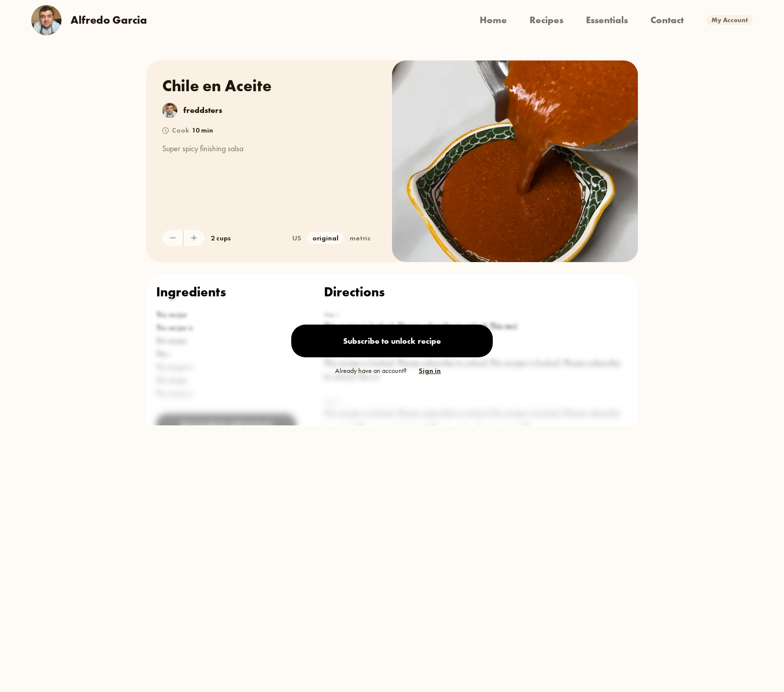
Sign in (430, 370)
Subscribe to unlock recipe (392, 341)
